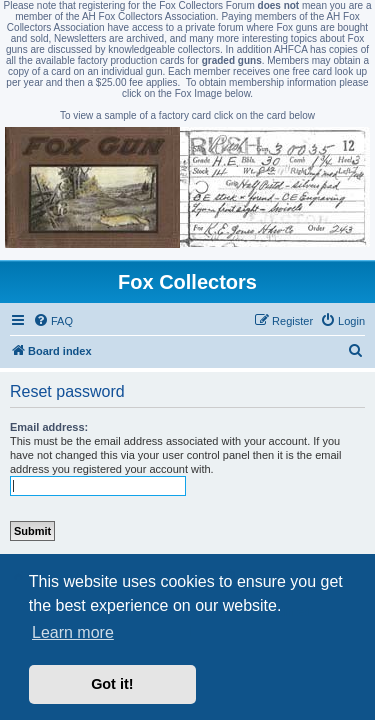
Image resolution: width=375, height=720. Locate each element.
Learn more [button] (73, 632)
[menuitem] (53, 321)
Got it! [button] (112, 684)
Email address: (49, 427)
